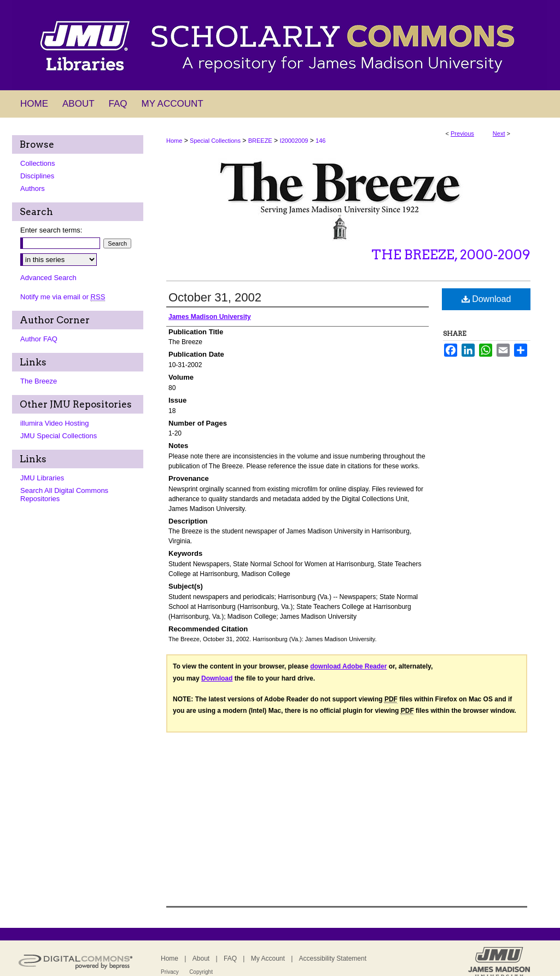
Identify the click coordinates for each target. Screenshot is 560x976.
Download (486, 299)
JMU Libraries (42, 478)
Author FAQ (39, 339)
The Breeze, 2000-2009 (451, 255)
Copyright (201, 972)
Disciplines (37, 176)
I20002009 (294, 141)
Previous (462, 133)
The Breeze (39, 381)
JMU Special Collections (59, 436)
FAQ (230, 958)
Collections (38, 163)
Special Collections (215, 141)
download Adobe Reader (348, 666)
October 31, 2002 (215, 297)
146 (320, 141)
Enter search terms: (51, 230)
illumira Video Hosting (55, 423)
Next (499, 133)
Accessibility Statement (333, 958)
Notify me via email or (63, 297)
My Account (268, 958)
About (201, 958)
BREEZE (260, 141)
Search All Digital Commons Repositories (64, 495)
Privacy (170, 972)
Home (174, 141)
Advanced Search (48, 278)
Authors (33, 188)
